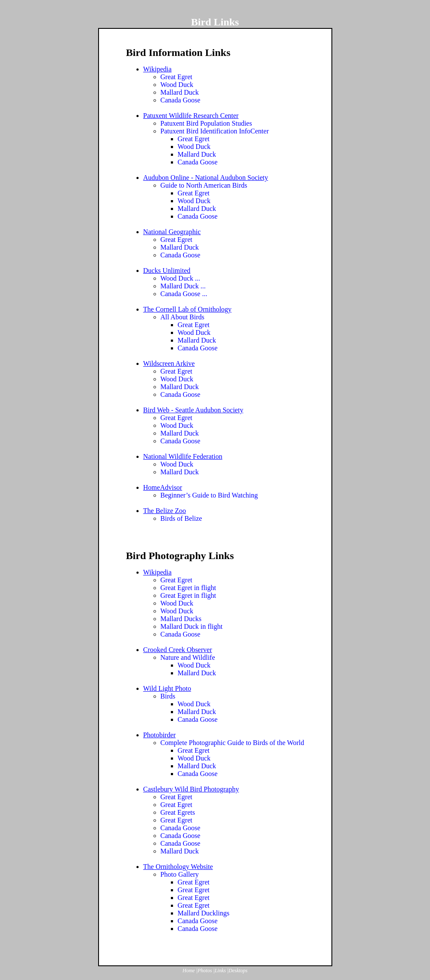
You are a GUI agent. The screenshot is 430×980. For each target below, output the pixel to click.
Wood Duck (177, 85)
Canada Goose (181, 100)
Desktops (238, 971)
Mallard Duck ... (183, 286)
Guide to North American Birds (204, 185)
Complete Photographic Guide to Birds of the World (232, 743)
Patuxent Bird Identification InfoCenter (215, 131)
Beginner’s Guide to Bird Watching (209, 495)
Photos (205, 971)
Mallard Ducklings (204, 913)
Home (189, 971)
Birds (168, 696)
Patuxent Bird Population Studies (206, 123)
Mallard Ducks (181, 619)
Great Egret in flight (188, 588)
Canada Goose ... (184, 294)
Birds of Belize (181, 518)
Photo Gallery (180, 874)
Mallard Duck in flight (192, 626)
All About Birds (183, 317)
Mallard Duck (180, 92)
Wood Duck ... (180, 278)
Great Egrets (178, 812)
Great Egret (176, 77)
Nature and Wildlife (188, 657)
